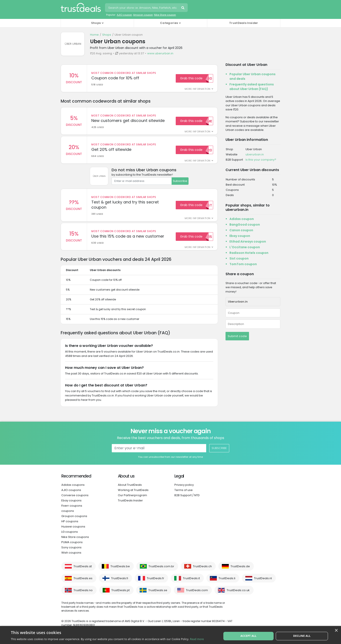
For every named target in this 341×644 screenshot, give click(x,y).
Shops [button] (96, 23)
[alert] (170, 635)
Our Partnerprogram (132, 499)
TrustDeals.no (83, 594)
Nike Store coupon (165, 15)
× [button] (336, 631)
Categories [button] (169, 23)
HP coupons (70, 525)
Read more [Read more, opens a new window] (197, 639)
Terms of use (184, 494)
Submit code (237, 336)
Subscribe (180, 183)
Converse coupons (75, 499)
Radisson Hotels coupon (249, 253)
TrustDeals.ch (202, 570)
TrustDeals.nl (263, 582)
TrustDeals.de (240, 570)
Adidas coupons (73, 489)
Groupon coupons (74, 520)
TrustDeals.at (83, 570)
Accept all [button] (249, 635)
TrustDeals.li (227, 582)
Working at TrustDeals (133, 494)
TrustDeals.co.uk (238, 594)
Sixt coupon (239, 258)
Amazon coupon (143, 15)
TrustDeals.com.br (161, 570)
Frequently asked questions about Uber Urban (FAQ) (252, 87)
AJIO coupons (71, 494)
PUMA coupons (72, 546)
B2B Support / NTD (187, 499)
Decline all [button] (301, 635)
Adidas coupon (242, 219)
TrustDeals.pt (120, 594)
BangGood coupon (245, 225)
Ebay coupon (240, 236)
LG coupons (70, 536)
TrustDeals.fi (120, 582)
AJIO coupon (124, 15)
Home (94, 35)
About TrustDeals (130, 489)
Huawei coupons (73, 530)
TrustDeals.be (120, 570)
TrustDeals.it (191, 582)
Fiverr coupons (72, 510)
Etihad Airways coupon (248, 241)
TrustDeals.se (158, 594)
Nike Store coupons (75, 541)
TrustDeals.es (83, 582)
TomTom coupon (243, 264)
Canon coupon (241, 230)
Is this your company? (261, 160)
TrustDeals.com (197, 594)
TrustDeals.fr (155, 582)
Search (183, 8)
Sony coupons (71, 551)
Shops (107, 35)
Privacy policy (184, 489)
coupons (68, 515)
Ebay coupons (71, 504)
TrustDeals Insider (244, 23)
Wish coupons (71, 557)
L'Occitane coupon (245, 247)
